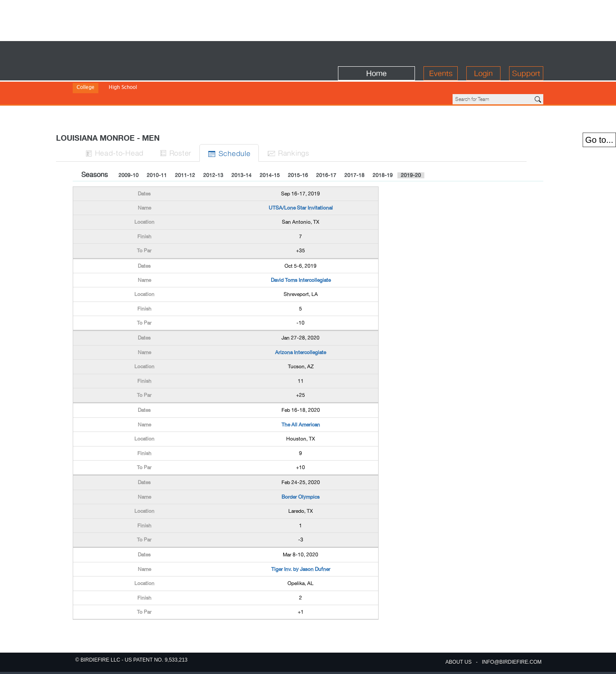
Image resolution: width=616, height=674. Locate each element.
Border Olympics (301, 468)
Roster (197, 123)
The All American (301, 396)
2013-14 (241, 146)
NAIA (175, 81)
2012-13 (213, 146)
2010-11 (157, 146)
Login (483, 52)
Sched (253, 124)
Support (526, 52)
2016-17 (326, 146)
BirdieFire (135, 52)
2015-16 (298, 146)
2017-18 (354, 146)
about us (458, 662)
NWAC (220, 81)
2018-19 (383, 146)
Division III (149, 81)
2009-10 (129, 146)
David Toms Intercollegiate (301, 251)
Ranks (314, 123)
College (86, 70)
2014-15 (270, 146)
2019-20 (411, 146)
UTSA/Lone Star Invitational (301, 179)
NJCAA (197, 81)
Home (376, 52)
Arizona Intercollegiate (301, 323)
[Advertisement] (308, 19)
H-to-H (133, 123)
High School (123, 70)
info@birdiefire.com (512, 662)
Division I (87, 81)
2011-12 (185, 146)
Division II (118, 81)
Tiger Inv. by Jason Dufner (301, 540)
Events (441, 52)
